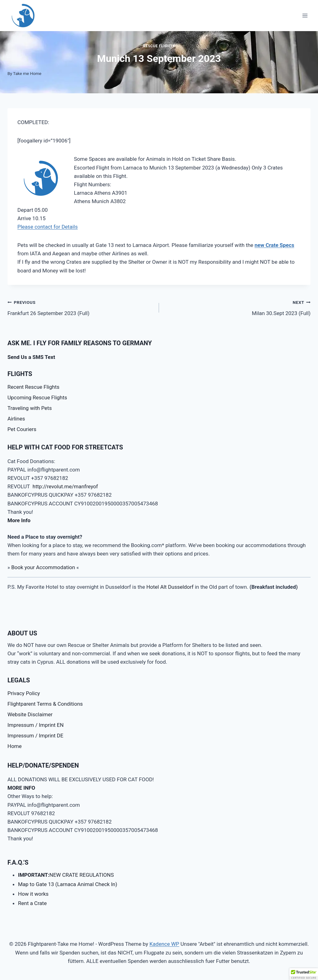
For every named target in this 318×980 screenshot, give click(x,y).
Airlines (16, 419)
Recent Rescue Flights (33, 387)
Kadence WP (164, 944)
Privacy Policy (24, 693)
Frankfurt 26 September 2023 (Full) (81, 307)
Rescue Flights (159, 46)
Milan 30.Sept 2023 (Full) (237, 307)
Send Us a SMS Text (31, 357)
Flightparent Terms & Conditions (45, 704)
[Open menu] (305, 15)
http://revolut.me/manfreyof (65, 486)
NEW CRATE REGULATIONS (66, 875)
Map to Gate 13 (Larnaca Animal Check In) (68, 884)
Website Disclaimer (30, 714)
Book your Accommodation (43, 567)
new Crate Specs (275, 245)
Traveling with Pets (30, 408)
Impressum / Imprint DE (35, 736)
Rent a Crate (32, 903)
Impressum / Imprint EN (36, 725)
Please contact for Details (48, 227)
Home (15, 746)
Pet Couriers (22, 429)
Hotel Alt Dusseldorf (170, 587)
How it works (33, 894)
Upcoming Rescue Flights (37, 397)
